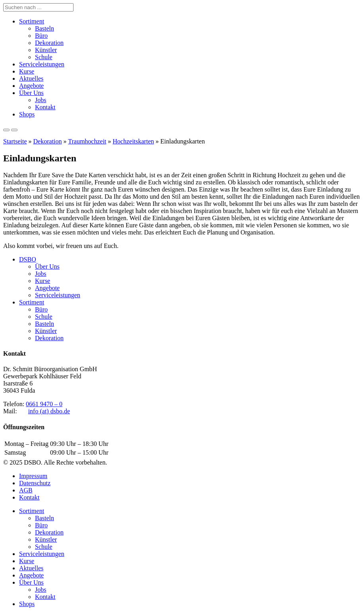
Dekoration (49, 43)
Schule (44, 57)
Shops (27, 114)
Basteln (45, 28)
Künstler (46, 50)
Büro (41, 36)
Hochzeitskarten (134, 141)
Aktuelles (31, 78)
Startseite (15, 141)
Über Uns (31, 93)
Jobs (41, 100)
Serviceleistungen (42, 64)
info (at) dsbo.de (49, 411)
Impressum (33, 476)
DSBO (28, 259)
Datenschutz (35, 483)
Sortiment (32, 21)
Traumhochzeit (87, 141)
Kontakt (45, 107)
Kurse (27, 71)
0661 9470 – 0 (44, 404)
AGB (26, 490)
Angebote (31, 86)
